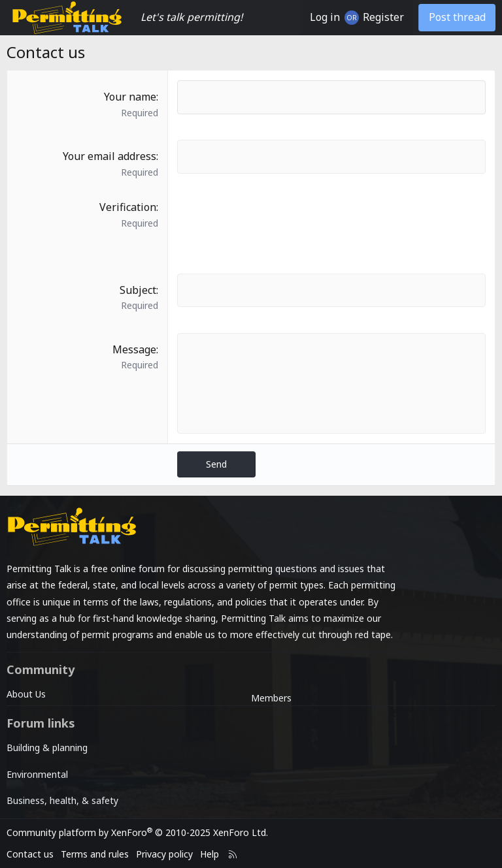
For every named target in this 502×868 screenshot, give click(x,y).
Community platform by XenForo (137, 832)
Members (271, 698)
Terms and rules (95, 854)
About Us (26, 694)
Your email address (109, 156)
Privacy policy (164, 854)
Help (209, 854)
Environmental (37, 774)
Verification (128, 207)
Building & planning (47, 747)
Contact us (30, 854)
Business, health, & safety (62, 800)
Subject (138, 290)
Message (134, 349)
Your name (130, 97)
